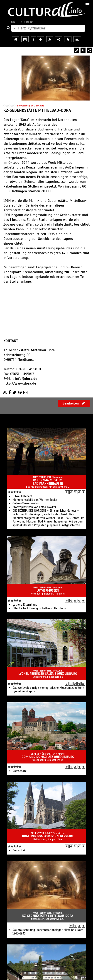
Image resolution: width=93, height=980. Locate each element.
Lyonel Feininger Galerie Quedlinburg (48, 674)
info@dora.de (26, 379)
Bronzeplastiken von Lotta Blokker (34, 507)
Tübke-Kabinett (22, 496)
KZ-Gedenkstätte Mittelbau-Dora (48, 916)
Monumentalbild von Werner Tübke (35, 500)
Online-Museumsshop (26, 503)
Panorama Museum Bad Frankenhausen (48, 482)
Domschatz (20, 771)
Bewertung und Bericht (30, 106)
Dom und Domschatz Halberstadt (48, 836)
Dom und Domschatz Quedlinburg (48, 757)
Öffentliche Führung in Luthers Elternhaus (39, 608)
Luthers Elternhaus (25, 605)
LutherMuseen (48, 591)
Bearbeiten (74, 403)
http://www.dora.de (20, 383)
